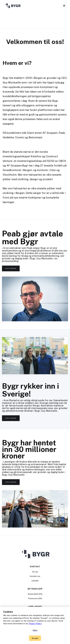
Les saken (11, 268)
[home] (13, 6)
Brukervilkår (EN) (35, 594)
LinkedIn (35, 581)
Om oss (35, 572)
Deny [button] (35, 630)
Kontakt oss (35, 576)
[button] (64, 6)
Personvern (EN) (35, 598)
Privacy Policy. (35, 624)
